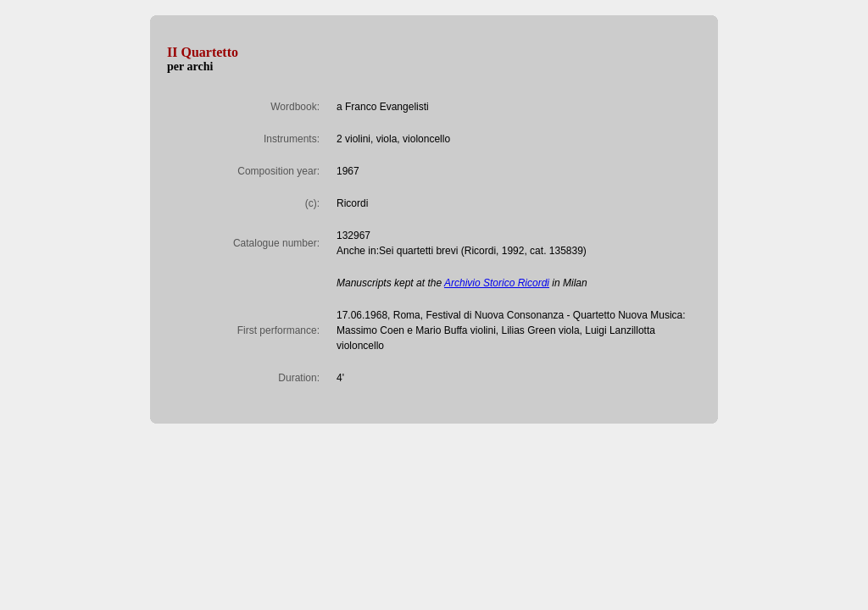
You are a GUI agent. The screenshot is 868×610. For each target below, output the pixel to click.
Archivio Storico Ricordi (497, 283)
